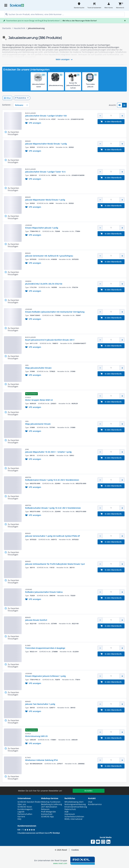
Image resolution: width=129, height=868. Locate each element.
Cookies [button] (75, 850)
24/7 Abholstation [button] (49, 807)
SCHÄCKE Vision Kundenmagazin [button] (25, 808)
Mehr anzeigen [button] (65, 60)
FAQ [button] (19, 819)
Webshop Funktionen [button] (51, 802)
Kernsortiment (32, 394)
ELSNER (28, 645)
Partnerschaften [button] (25, 814)
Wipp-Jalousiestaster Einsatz (38, 424)
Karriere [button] (21, 817)
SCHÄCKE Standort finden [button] (29, 802)
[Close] (124, 21)
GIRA (27, 365)
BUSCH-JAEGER (30, 113)
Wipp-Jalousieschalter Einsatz (38, 368)
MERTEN (28, 477)
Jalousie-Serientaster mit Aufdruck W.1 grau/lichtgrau (49, 256)
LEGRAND (29, 225)
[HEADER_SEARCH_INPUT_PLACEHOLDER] (64, 14)
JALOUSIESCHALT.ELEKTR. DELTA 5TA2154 (44, 284)
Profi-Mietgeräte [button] (48, 812)
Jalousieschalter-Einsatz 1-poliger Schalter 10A (46, 116)
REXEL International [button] (73, 819)
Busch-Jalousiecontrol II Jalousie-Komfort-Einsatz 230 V (50, 340)
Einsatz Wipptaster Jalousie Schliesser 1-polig (45, 676)
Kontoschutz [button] (47, 814)
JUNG (27, 449)
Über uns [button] (22, 804)
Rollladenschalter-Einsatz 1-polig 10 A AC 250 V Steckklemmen (53, 508)
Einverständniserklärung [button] (76, 807)
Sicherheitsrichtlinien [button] (74, 817)
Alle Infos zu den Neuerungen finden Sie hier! (79, 21)
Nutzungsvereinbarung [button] (75, 804)
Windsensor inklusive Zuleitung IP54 (41, 760)
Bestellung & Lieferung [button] (52, 804)
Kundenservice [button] (95, 804)
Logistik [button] (21, 812)
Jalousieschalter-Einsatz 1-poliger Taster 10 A (45, 172)
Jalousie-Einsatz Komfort (36, 620)
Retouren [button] (45, 809)
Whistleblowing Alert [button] (74, 802)
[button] (64, 98)
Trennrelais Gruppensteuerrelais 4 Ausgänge (45, 648)
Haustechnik (19, 28)
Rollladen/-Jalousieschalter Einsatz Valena (44, 592)
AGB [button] (66, 812)
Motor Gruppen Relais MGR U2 (39, 400)
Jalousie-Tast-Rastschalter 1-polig (40, 704)
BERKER (28, 141)
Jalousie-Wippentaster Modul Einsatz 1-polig (45, 200)
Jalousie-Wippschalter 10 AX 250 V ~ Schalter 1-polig (48, 452)
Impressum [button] (70, 814)
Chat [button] (90, 802)
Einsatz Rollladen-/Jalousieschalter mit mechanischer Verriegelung (55, 312)
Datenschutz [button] (70, 809)
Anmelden (89, 791)
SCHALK (28, 397)
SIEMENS (28, 281)
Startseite (7, 28)
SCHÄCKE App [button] (47, 817)
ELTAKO (28, 757)
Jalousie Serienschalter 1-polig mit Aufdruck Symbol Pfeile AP (53, 536)
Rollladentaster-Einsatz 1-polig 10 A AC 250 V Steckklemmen (52, 480)
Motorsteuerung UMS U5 (36, 736)
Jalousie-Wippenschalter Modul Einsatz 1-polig (46, 144)
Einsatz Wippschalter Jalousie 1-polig (42, 228)
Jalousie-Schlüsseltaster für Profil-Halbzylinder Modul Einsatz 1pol (55, 564)
